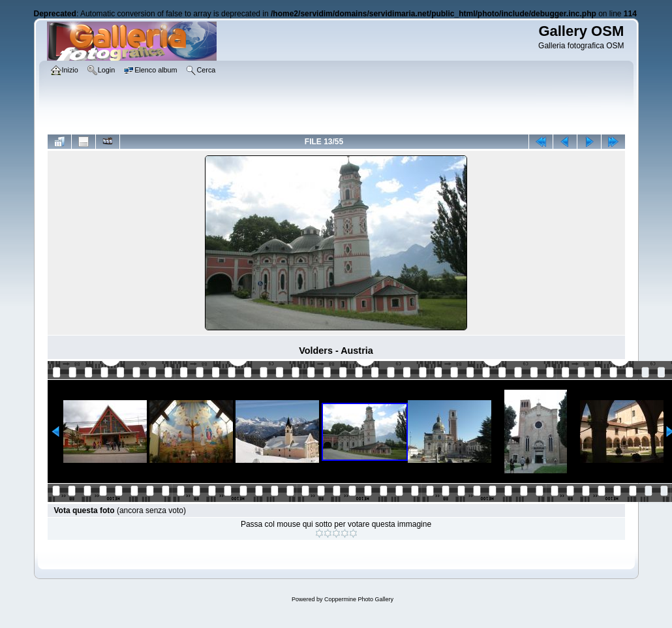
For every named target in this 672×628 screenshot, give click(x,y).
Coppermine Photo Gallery (359, 599)
